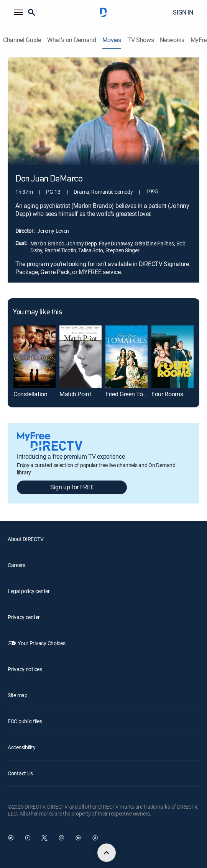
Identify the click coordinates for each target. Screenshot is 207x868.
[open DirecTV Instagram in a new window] (61, 838)
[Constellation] (34, 357)
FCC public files (25, 721)
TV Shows (140, 40)
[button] (18, 12)
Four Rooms (167, 394)
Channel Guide (22, 40)
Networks (172, 40)
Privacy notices (25, 669)
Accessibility (21, 747)
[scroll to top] (107, 853)
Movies (112, 40)
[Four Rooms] (172, 357)
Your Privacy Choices (41, 643)
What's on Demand (72, 40)
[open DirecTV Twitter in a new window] (44, 838)
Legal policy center (29, 591)
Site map (18, 695)
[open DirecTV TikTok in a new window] (95, 838)
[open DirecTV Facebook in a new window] (28, 838)
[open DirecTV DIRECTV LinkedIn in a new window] (11, 838)
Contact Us (20, 773)
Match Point (75, 394)
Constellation (30, 394)
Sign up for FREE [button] (72, 487)
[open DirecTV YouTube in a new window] (78, 838)
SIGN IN (183, 12)
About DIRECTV (25, 539)
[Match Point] (80, 357)
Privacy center (24, 617)
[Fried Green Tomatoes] (127, 357)
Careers (16, 565)
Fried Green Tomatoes (134, 394)
